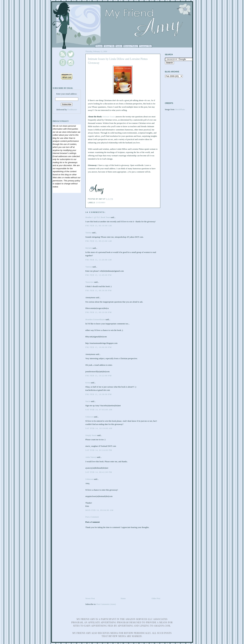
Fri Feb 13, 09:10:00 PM (99, 312)
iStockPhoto (180, 109)
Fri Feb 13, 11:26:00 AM (99, 260)
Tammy (89, 233)
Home (99, 46)
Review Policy (131, 46)
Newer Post (90, 598)
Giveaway (101, 203)
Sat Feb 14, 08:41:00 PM (99, 472)
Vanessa (89, 267)
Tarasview (90, 282)
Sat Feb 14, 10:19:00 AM (99, 428)
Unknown (89, 417)
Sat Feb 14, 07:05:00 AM (99, 410)
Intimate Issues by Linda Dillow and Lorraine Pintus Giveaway (118, 61)
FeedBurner (72, 110)
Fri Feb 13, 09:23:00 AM (99, 241)
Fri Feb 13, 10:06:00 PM (99, 347)
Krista (88, 383)
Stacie (88, 401)
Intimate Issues (109, 117)
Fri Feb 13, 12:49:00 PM (99, 275)
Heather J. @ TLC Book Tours (98, 217)
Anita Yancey (91, 457)
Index (119, 46)
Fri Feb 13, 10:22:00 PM (99, 376)
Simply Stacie (91, 435)
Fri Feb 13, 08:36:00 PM (99, 290)
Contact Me (145, 46)
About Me (109, 46)
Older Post (156, 598)
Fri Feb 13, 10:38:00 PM (99, 394)
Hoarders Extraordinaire (95, 319)
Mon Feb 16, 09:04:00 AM (99, 510)
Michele (89, 248)
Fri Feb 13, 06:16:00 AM (99, 226)
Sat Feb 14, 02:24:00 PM (99, 450)
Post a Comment (92, 517)
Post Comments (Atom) (106, 604)
